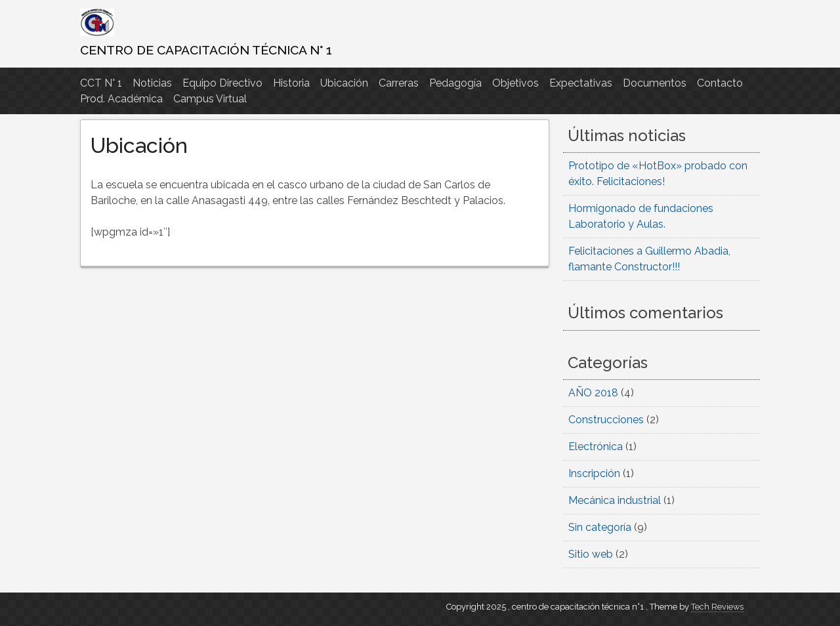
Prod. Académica (121, 99)
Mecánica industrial (615, 500)
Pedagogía (455, 83)
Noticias (152, 83)
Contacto (720, 83)
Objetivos (515, 83)
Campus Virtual (210, 99)
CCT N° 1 (101, 83)
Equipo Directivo (222, 83)
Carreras (399, 83)
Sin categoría (600, 527)
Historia (291, 83)
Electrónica (596, 447)
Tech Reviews (717, 607)
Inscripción (594, 473)
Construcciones (606, 420)
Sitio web (591, 554)
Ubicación (344, 83)
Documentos (655, 83)
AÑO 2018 (593, 393)
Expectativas (581, 83)
